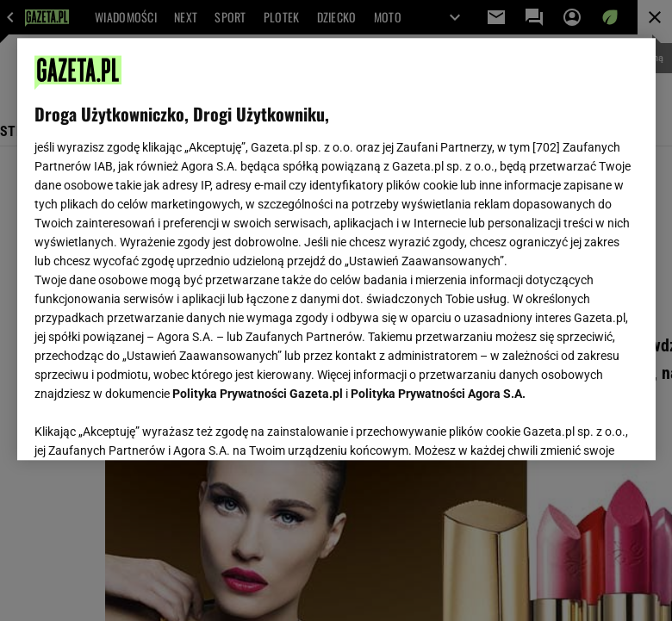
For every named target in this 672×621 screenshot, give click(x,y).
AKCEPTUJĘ (579, 426)
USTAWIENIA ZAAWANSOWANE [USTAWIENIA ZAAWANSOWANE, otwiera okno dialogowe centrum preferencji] (147, 425)
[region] (336, 249)
